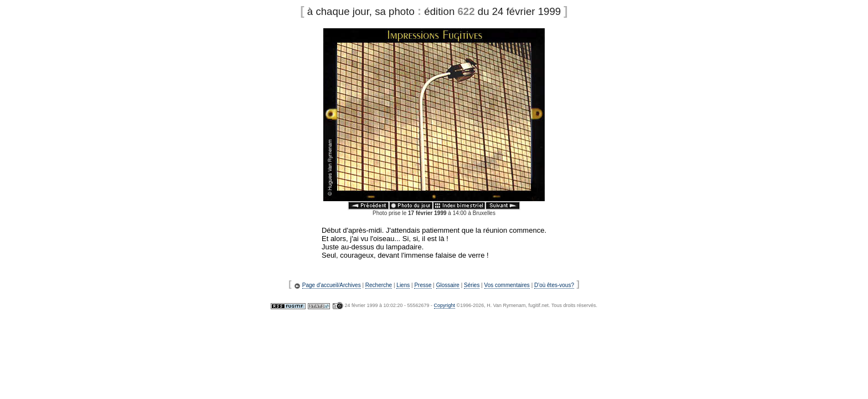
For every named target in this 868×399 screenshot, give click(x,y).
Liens (403, 285)
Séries (472, 285)
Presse (423, 285)
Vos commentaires (507, 285)
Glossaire (448, 285)
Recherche (379, 285)
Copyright (445, 305)
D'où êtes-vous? (554, 285)
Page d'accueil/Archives (332, 285)
